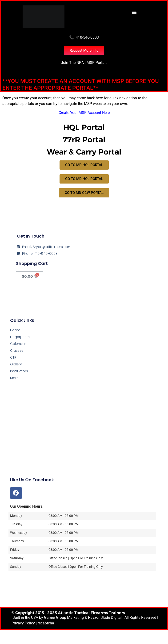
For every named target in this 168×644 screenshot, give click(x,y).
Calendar (18, 344)
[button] (134, 12)
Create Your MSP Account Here (84, 113)
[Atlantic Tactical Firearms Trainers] (84, 444)
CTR (13, 357)
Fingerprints (20, 337)
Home (15, 330)
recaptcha (46, 623)
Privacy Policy (23, 623)
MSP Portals (97, 63)
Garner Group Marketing (64, 617)
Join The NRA (72, 63)
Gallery (16, 364)
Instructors (19, 371)
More (14, 378)
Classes (17, 351)
